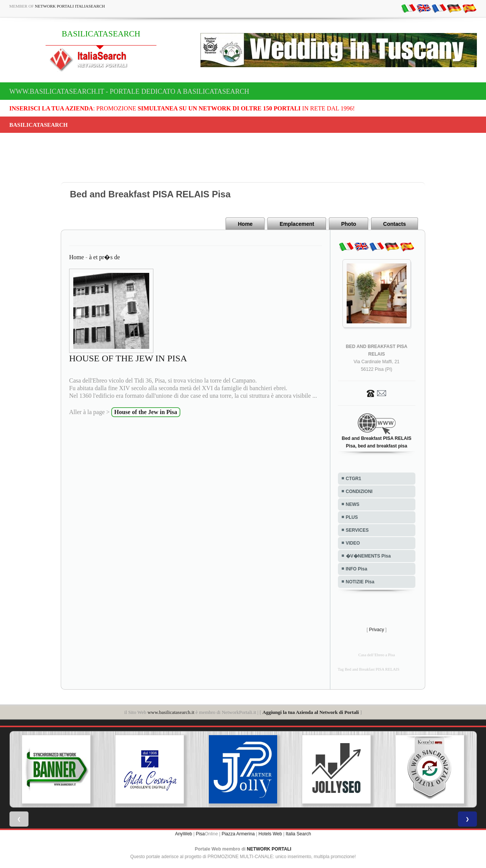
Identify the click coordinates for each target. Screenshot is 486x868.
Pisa (200, 834)
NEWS (353, 504)
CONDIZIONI (359, 491)
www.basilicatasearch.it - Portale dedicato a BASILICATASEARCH (129, 91)
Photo (349, 224)
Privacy (376, 630)
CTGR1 (354, 479)
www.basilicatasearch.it (171, 712)
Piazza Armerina (238, 834)
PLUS (352, 517)
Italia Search (298, 834)
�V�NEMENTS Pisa (368, 556)
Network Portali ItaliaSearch (70, 6)
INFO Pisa (357, 569)
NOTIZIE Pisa (360, 582)
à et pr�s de (104, 257)
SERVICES (357, 530)
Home (245, 224)
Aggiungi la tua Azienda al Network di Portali (311, 712)
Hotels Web (270, 834)
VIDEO (353, 543)
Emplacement (297, 224)
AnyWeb (184, 834)
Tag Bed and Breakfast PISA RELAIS (369, 669)
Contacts (394, 224)
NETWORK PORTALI (269, 849)
